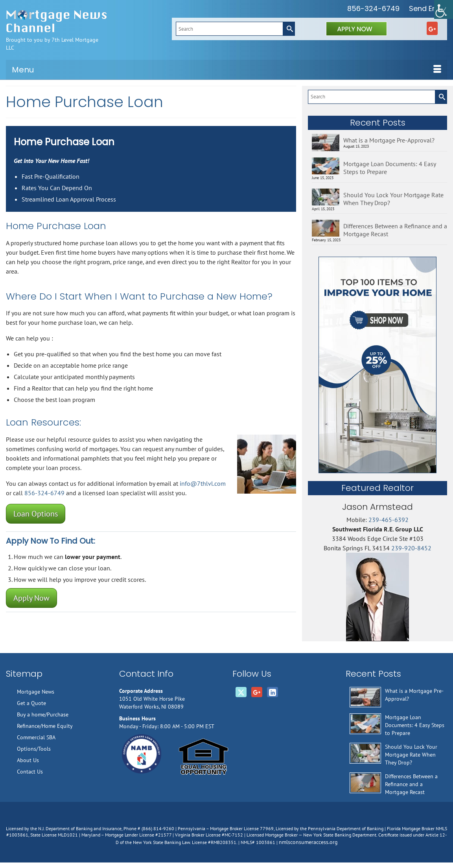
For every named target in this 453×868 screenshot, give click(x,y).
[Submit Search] (289, 29)
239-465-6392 (389, 520)
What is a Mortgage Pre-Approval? (389, 140)
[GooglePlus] (432, 28)
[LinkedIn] (273, 692)
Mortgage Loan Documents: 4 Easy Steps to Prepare (389, 168)
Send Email (428, 8)
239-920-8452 (411, 548)
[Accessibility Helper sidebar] (444, 9)
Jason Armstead (377, 507)
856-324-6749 (373, 8)
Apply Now (31, 598)
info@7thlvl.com (203, 483)
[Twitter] (241, 692)
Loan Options (36, 514)
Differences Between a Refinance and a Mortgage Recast (395, 230)
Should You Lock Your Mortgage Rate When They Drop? (393, 199)
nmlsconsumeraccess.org (308, 842)
